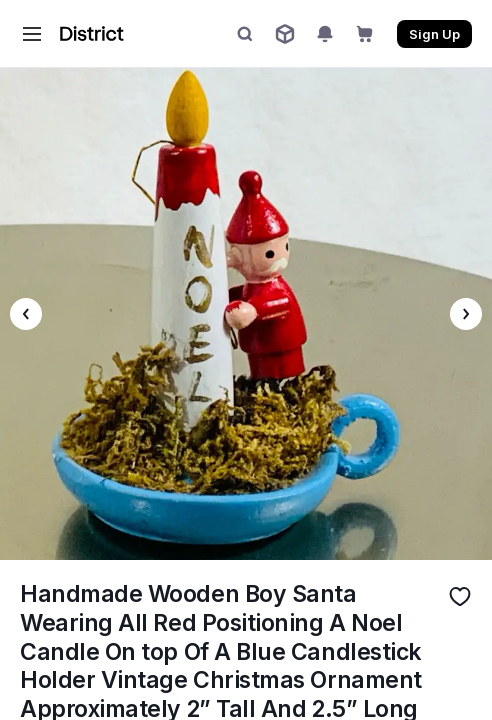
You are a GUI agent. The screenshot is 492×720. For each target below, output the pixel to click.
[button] (32, 34)
